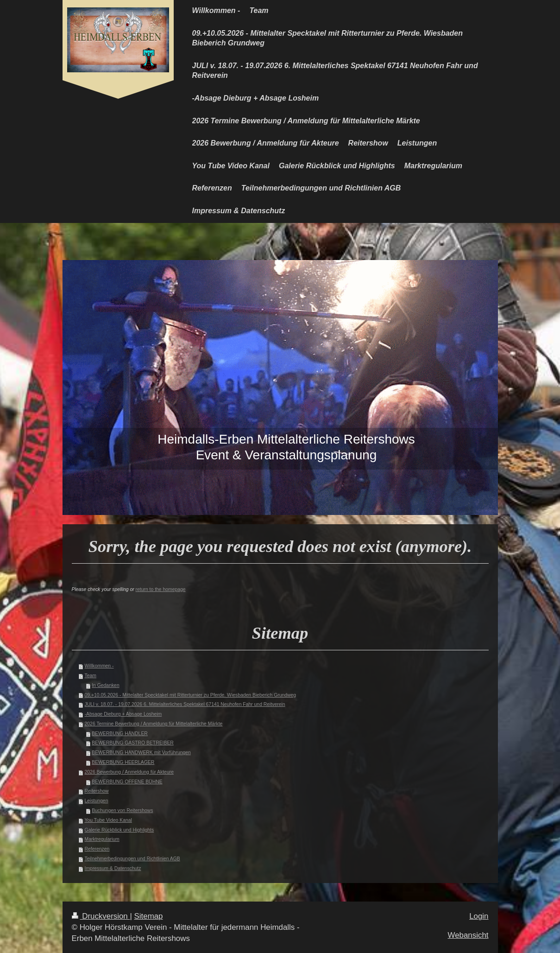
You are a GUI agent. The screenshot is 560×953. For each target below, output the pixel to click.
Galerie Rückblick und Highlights (120, 830)
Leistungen (97, 801)
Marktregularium (102, 839)
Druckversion (101, 916)
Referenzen (97, 849)
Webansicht (468, 935)
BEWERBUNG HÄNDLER (120, 734)
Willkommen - (99, 666)
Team (91, 676)
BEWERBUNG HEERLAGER (123, 762)
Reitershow (97, 791)
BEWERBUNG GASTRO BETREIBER (133, 743)
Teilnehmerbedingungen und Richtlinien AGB (132, 859)
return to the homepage (161, 589)
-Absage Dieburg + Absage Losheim (123, 714)
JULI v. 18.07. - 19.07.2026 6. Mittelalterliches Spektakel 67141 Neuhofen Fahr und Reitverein (185, 704)
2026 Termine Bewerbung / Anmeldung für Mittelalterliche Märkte (154, 724)
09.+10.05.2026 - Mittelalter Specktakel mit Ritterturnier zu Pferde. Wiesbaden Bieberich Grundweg (191, 695)
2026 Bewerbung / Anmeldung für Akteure (129, 772)
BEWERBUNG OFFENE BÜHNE (127, 782)
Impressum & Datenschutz (113, 868)
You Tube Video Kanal (108, 820)
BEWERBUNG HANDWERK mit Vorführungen (141, 753)
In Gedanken (106, 685)
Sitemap (149, 916)
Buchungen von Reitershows (122, 810)
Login (479, 916)
